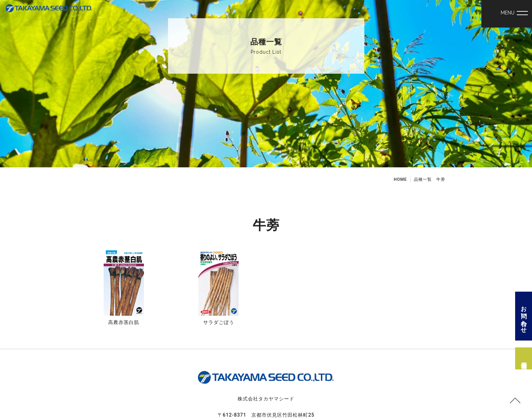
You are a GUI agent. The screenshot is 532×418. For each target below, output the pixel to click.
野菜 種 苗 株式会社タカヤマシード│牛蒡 (49, 14)
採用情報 (524, 358)
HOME (400, 179)
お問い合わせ (524, 316)
